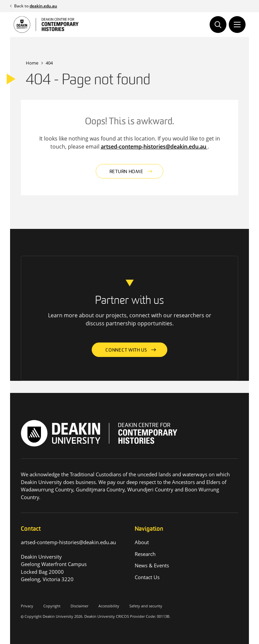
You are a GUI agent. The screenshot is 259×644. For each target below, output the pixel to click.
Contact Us (147, 577)
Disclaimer (79, 606)
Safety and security (146, 606)
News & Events (152, 565)
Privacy (27, 606)
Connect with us (126, 350)
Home (32, 63)
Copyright (52, 606)
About (142, 542)
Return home (126, 172)
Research (145, 554)
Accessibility (109, 606)
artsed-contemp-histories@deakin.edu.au (154, 147)
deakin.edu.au (43, 6)
